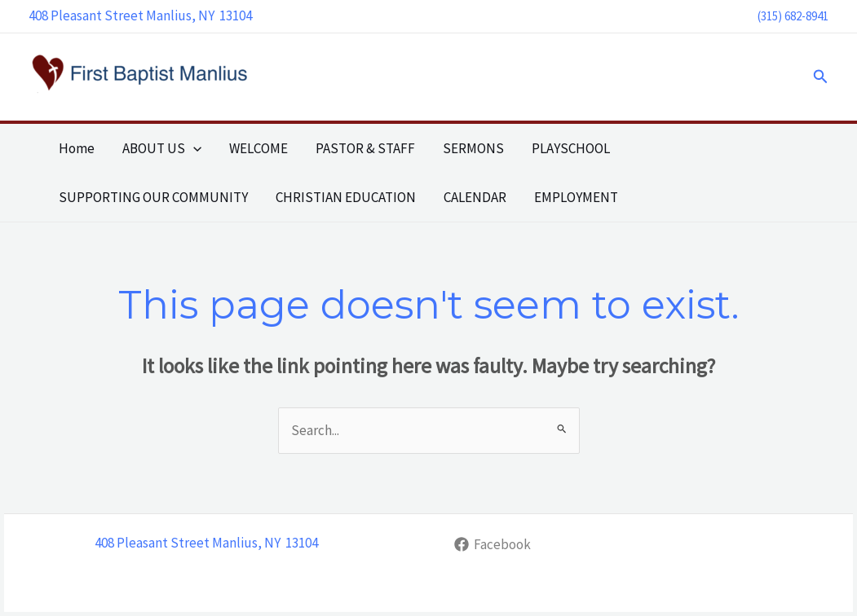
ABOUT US (162, 148)
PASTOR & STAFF (365, 148)
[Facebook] (493, 544)
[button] (821, 77)
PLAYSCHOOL (571, 148)
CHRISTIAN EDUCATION (346, 197)
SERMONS (473, 148)
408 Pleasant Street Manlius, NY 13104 (140, 15)
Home (77, 148)
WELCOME (258, 148)
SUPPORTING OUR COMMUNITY (153, 197)
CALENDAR (475, 197)
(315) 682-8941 (793, 16)
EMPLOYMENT (576, 197)
